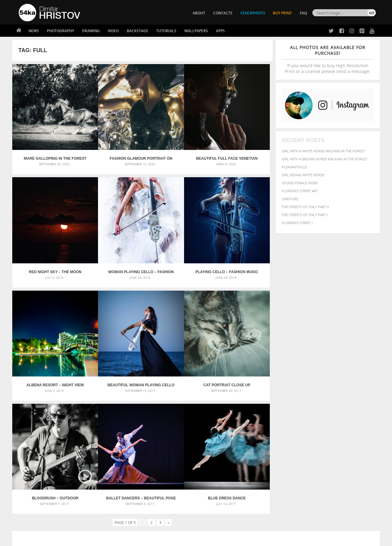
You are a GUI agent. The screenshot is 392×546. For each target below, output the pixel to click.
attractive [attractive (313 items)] (295, 405)
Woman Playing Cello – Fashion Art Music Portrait (45, 230)
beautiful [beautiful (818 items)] (350, 405)
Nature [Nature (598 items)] (329, 423)
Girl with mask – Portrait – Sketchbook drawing (185, 420)
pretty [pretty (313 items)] (338, 430)
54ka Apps (27, 503)
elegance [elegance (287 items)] (270, 418)
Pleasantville (294, 167)
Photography (60, 31)
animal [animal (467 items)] (270, 405)
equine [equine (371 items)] (308, 418)
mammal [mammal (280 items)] (302, 424)
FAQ (303, 13)
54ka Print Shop (33, 473)
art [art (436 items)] (282, 405)
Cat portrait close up (45, 323)
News (34, 31)
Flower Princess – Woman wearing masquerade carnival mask (73, 435)
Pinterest (211, 497)
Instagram (212, 489)
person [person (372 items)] (303, 430)
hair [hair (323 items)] (371, 418)
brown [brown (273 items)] (310, 412)
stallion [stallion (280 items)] (358, 430)
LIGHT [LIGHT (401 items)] (290, 424)
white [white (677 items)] (286, 435)
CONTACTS (223, 13)
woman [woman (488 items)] (302, 436)
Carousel (290, 199)
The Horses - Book (35, 496)
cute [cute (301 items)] (347, 412)
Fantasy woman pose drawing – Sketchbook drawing (189, 412)
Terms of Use (103, 539)
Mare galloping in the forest (45, 138)
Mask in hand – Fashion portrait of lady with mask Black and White (73, 412)
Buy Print (282, 13)
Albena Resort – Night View (175, 230)
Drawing (91, 31)
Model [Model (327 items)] (315, 424)
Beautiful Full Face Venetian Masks (175, 138)
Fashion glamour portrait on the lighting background (110, 138)
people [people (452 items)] (289, 430)
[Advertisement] (197, 369)
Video (113, 31)
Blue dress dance (240, 323)
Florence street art (300, 191)
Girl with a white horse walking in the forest (323, 151)
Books (113, 488)
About (113, 473)
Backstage (138, 31)
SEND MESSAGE (322, 485)
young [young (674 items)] (319, 435)
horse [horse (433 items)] (278, 424)
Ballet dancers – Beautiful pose (175, 323)
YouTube (210, 505)
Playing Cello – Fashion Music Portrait (110, 230)
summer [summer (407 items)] (271, 436)
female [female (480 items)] (349, 418)
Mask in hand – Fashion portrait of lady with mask (64, 420)
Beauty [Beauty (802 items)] (272, 411)
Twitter (210, 473)
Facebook (211, 481)
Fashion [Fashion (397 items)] (333, 418)
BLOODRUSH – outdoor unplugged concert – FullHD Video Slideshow (110, 323)
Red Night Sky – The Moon (240, 138)
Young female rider (300, 183)
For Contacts (120, 503)
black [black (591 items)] (288, 412)
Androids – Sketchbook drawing (170, 405)
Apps (220, 31)
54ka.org (69, 539)
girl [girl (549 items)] (362, 418)
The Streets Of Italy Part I (305, 215)
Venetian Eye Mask (119, 525)
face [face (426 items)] (320, 418)
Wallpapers (196, 31)
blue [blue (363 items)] (300, 412)
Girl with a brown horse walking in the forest (324, 159)
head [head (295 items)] (267, 424)
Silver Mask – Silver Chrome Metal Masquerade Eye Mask (69, 427)
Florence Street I (297, 223)
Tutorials (166, 31)
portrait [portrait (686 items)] (321, 429)
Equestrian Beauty (83, 525)
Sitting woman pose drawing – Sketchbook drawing (188, 435)
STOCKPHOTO (253, 13)
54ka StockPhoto (34, 480)
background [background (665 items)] (320, 405)
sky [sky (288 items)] (347, 430)
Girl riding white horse (303, 175)
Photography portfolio (41, 488)
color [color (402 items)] (336, 412)
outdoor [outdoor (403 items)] (355, 424)
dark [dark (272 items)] (356, 412)
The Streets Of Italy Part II (305, 207)
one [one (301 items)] (342, 424)
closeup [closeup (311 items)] (323, 412)
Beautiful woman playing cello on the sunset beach (240, 230)
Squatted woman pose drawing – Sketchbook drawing (190, 427)
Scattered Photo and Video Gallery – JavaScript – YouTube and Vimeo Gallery (73, 405)
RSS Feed (146, 525)
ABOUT (199, 13)
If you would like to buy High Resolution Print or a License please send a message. (328, 59)
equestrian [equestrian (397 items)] (290, 418)
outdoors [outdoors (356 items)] (272, 430)
